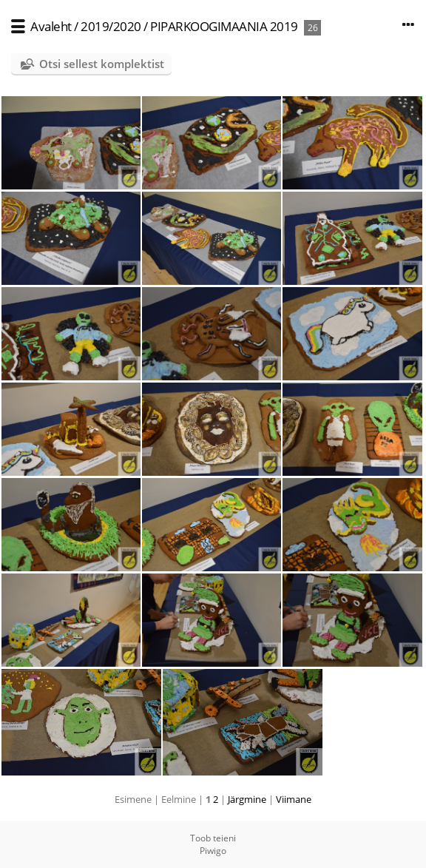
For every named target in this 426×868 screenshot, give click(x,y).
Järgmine (247, 799)
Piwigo (213, 851)
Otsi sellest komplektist (102, 64)
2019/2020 (111, 26)
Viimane (294, 799)
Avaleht (51, 26)
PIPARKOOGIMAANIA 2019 (224, 26)
